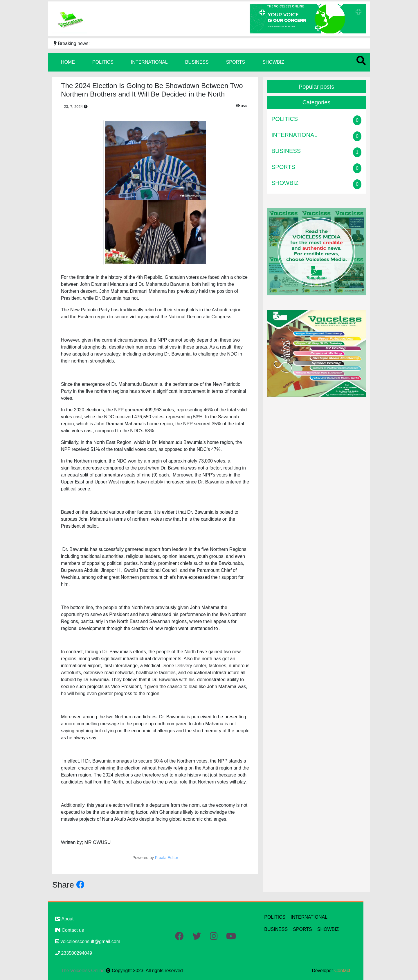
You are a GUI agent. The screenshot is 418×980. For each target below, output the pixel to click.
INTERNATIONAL (149, 62)
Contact (342, 971)
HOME (68, 62)
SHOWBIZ (273, 62)
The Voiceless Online (83, 971)
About (64, 919)
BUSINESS (197, 62)
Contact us (70, 930)
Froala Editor (167, 858)
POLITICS (103, 62)
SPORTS (236, 62)
